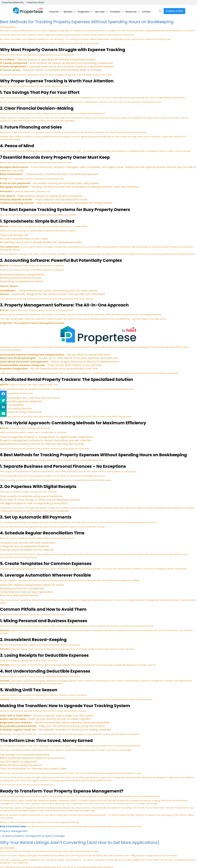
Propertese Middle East (13, 2)
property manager (54, 836)
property (7, 836)
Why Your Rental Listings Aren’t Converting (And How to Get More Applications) (80, 843)
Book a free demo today (13, 826)
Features (55, 12)
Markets (70, 12)
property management (27, 836)
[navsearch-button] (160, 11)
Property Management (14, 831)
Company (117, 12)
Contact (146, 12)
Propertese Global (35, 2)
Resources (133, 12)
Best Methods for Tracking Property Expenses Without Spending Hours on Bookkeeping (87, 22)
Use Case (101, 12)
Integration (85, 12)
